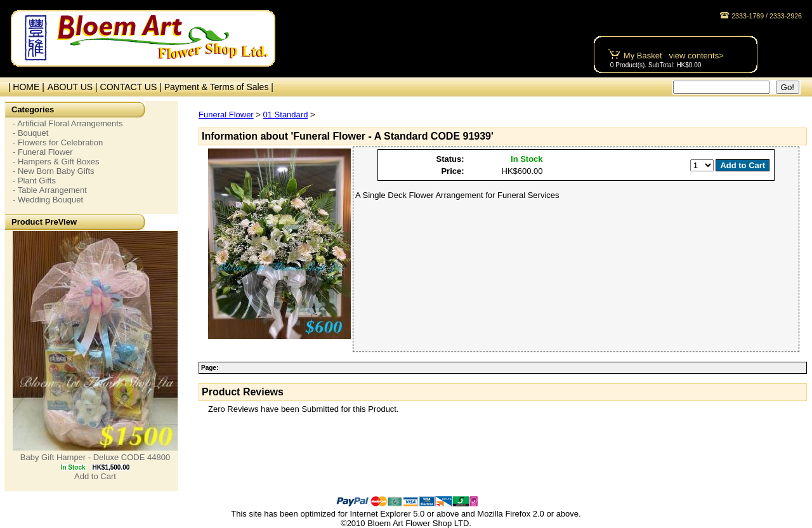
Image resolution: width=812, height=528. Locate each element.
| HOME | (24, 87)
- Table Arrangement (50, 190)
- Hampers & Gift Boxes (56, 162)
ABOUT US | (74, 87)
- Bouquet (30, 133)
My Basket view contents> (674, 56)
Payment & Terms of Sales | (219, 87)
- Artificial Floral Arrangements (68, 123)
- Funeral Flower (43, 152)
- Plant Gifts (34, 181)
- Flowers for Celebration (58, 142)
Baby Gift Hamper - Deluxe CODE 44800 (95, 457)
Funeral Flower (226, 115)
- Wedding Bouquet (48, 200)
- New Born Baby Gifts (54, 171)
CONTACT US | (132, 87)
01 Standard (286, 115)
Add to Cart (95, 476)
